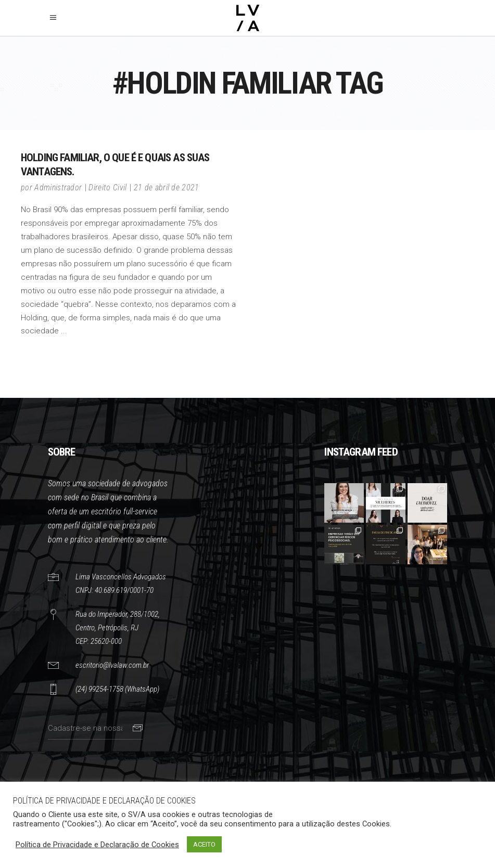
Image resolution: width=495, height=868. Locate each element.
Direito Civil (107, 187)
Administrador (58, 187)
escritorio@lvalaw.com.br (112, 665)
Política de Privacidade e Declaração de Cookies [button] (97, 845)
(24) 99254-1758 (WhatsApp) (117, 689)
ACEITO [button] (204, 844)
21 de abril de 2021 (167, 187)
